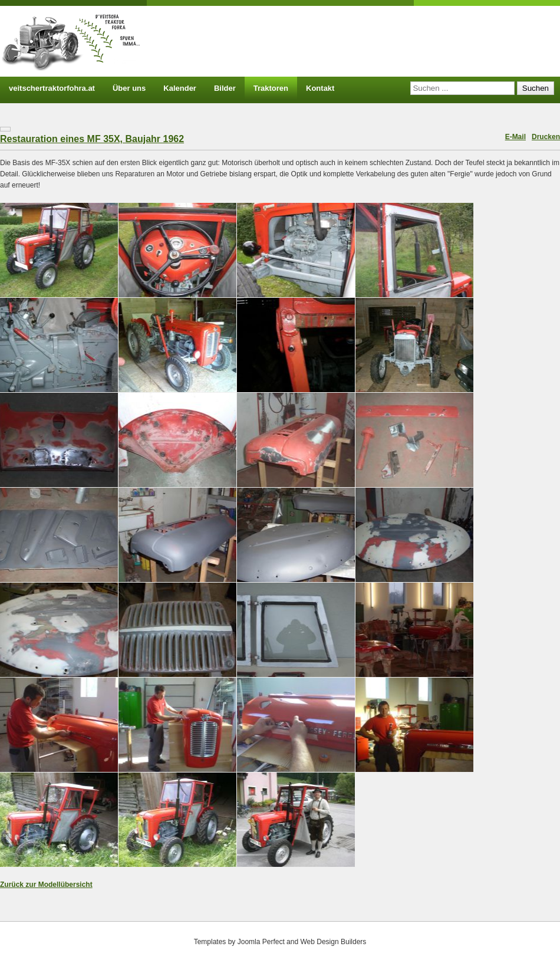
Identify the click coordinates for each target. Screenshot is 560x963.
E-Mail (515, 137)
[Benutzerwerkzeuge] (5, 129)
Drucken (546, 137)
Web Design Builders (333, 942)
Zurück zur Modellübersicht (46, 885)
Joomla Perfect (261, 942)
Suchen (536, 88)
